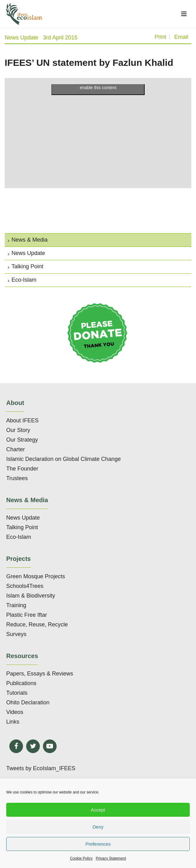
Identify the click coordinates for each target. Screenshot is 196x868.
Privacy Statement (111, 858)
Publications (21, 683)
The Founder (22, 469)
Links (13, 722)
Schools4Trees (25, 586)
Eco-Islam (22, 280)
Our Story (18, 430)
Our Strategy (22, 440)
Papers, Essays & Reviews (40, 674)
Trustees (17, 478)
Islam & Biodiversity (31, 596)
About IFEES (22, 420)
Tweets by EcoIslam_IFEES (41, 768)
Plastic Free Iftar (27, 615)
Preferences (98, 844)
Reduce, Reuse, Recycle (37, 625)
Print (160, 37)
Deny (98, 827)
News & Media (28, 240)
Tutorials (17, 693)
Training (16, 605)
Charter (16, 449)
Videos (15, 712)
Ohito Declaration (28, 702)
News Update (21, 38)
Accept (98, 810)
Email (181, 37)
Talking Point (26, 266)
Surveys (16, 634)
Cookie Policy (81, 858)
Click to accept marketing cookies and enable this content (98, 84)
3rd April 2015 (60, 38)
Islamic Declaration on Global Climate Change (63, 459)
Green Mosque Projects (36, 576)
